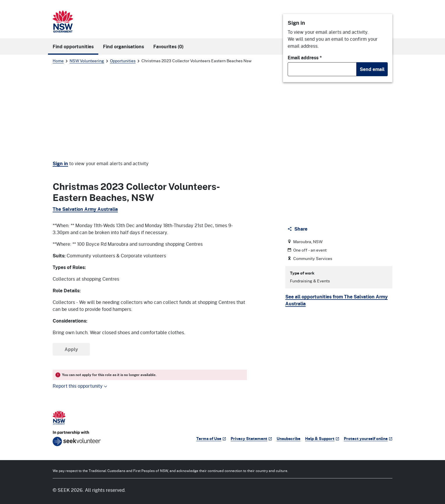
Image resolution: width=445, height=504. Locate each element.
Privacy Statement (251, 438)
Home (58, 61)
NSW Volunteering (87, 61)
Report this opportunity (80, 386)
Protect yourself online (368, 438)
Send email (372, 69)
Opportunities (123, 61)
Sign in (60, 163)
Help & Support (322, 438)
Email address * (305, 58)
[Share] (298, 229)
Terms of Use (211, 438)
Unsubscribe (289, 438)
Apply (71, 349)
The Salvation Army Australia (85, 209)
